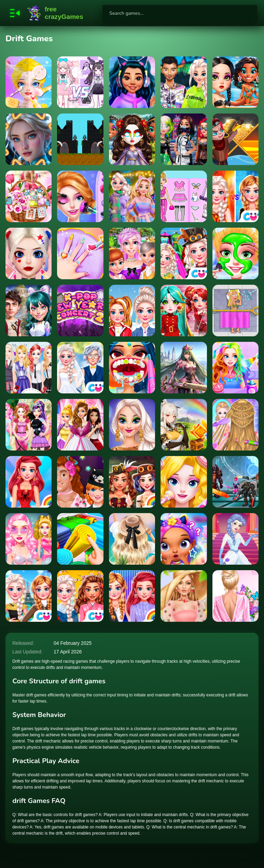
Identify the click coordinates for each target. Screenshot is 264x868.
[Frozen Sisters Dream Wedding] (80, 368)
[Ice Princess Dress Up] (235, 539)
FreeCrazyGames (55, 13)
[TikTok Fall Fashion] (132, 425)
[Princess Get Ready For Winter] (132, 311)
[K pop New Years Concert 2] (80, 311)
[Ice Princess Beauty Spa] (132, 253)
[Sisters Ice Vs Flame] (235, 196)
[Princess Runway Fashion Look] (132, 596)
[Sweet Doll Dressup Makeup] (184, 196)
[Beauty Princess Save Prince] (80, 196)
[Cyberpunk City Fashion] (184, 139)
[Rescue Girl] (235, 311)
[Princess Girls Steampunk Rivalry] (132, 482)
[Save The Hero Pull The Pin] (235, 139)
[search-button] (249, 13)
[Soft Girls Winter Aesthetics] (132, 196)
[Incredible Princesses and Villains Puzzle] (29, 139)
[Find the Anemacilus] (184, 425)
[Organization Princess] (80, 539)
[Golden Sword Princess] (184, 368)
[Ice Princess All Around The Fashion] (184, 253)
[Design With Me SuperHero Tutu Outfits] (29, 482)
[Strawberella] (184, 596)
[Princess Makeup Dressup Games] (184, 482)
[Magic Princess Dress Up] (80, 82)
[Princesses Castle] (184, 539)
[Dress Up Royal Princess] (80, 425)
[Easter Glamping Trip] (29, 196)
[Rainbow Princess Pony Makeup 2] (235, 253)
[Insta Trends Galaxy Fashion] (132, 82)
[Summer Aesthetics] (132, 539)
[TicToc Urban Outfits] (184, 82)
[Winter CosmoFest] (29, 311)
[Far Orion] (235, 482)
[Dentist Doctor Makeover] (132, 368)
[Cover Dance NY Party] (184, 311)
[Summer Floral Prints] (235, 596)
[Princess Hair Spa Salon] (235, 425)
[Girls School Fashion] (29, 368)
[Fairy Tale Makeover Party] (29, 425)
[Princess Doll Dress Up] (235, 368)
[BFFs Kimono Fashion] (80, 596)
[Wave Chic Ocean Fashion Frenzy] (235, 82)
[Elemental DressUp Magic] (132, 139)
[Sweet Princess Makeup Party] (29, 82)
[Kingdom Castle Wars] (80, 139)
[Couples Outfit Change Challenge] (80, 482)
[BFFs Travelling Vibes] (29, 596)
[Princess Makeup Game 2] (29, 253)
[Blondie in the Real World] (29, 539)
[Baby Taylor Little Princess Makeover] (80, 253)
